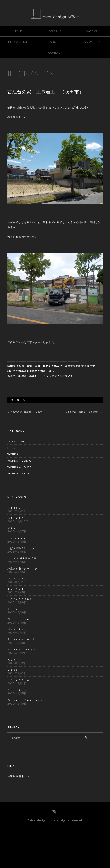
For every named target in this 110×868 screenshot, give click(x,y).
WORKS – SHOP (19, 473)
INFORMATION (18, 42)
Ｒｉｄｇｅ (14, 508)
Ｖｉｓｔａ (14, 528)
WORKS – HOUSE (20, 467)
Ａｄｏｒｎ (14, 660)
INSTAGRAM (92, 42)
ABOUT (55, 42)
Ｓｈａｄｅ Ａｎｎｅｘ (22, 649)
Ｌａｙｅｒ (14, 609)
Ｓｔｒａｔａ (16, 518)
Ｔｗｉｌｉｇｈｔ (18, 690)
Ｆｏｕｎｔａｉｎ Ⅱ (21, 639)
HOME (18, 31)
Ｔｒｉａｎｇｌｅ (18, 680)
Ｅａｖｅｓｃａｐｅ (20, 599)
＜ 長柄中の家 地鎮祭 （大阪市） (26, 412)
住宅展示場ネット (18, 776)
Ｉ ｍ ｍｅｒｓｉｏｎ (21, 538)
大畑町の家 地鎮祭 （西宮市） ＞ (84, 412)
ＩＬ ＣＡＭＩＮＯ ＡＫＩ (23, 558)
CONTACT (55, 53)
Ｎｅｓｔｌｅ (16, 629)
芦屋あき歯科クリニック (23, 568)
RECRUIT (14, 448)
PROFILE (55, 31)
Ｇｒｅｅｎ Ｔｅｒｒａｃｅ (25, 700)
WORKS (92, 31)
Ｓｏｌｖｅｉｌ (17, 589)
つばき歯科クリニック (21, 548)
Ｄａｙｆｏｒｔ (17, 579)
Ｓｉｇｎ (13, 670)
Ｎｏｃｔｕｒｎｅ (18, 619)
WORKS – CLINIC (19, 461)
